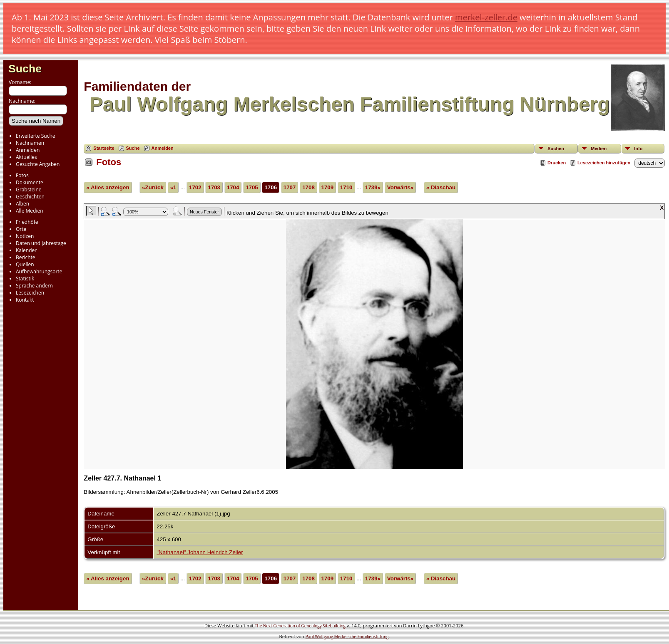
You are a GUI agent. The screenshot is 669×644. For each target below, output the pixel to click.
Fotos (22, 175)
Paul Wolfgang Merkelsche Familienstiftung (347, 637)
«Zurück (153, 187)
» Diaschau (441, 187)
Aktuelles (26, 157)
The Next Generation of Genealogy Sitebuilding (300, 626)
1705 (252, 187)
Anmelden (28, 150)
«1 (173, 187)
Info (638, 149)
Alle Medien (30, 211)
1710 (346, 187)
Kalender (26, 250)
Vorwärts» (400, 187)
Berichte (26, 257)
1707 (290, 187)
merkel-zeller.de (486, 17)
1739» (373, 187)
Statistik (25, 279)
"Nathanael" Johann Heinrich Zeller (200, 552)
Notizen (25, 236)
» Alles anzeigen (108, 187)
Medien (599, 149)
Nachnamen (30, 143)
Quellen (25, 264)
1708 (308, 187)
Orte (21, 229)
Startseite (104, 148)
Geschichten (30, 197)
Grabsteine (29, 189)
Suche (25, 69)
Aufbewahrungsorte (39, 271)
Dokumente (30, 182)
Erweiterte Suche (35, 136)
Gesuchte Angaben (38, 164)
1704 (233, 187)
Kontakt (25, 300)
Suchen (556, 149)
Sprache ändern (34, 286)
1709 (328, 187)
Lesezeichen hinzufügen (604, 163)
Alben (22, 204)
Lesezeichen (30, 293)
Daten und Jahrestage (41, 243)
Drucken (557, 163)
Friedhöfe (27, 222)
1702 (195, 187)
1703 (214, 187)
